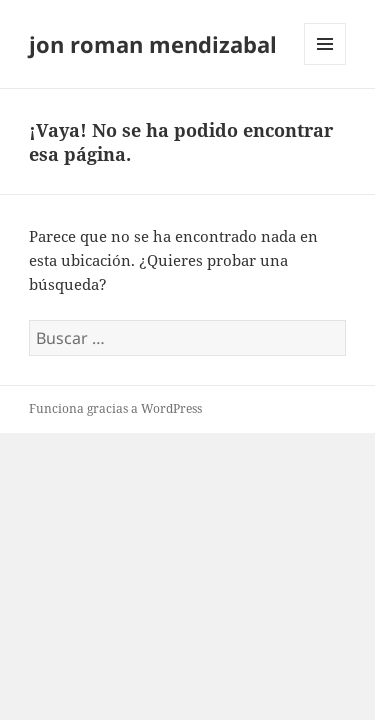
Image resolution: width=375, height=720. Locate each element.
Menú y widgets (325, 64)
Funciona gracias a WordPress (115, 408)
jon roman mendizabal (153, 44)
